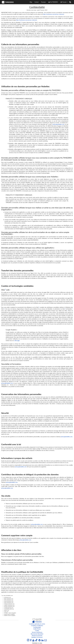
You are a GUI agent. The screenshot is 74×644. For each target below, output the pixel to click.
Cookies (37, 631)
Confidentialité (37, 627)
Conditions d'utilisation (37, 626)
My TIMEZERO (53, 2)
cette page (17, 341)
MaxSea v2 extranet (37, 636)
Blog (31, 2)
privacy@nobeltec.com (59, 124)
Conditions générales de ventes (37, 624)
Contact (37, 2)
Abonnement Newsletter (37, 634)
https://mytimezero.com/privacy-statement (54, 14)
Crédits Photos (37, 629)
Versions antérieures (37, 632)
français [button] (64, 2)
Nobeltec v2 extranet (37, 637)
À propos (43, 2)
